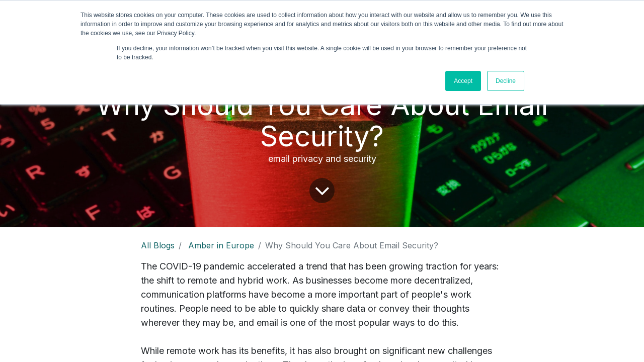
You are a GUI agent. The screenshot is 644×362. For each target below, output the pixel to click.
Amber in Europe (221, 245)
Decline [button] (506, 81)
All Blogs (158, 245)
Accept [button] (463, 81)
